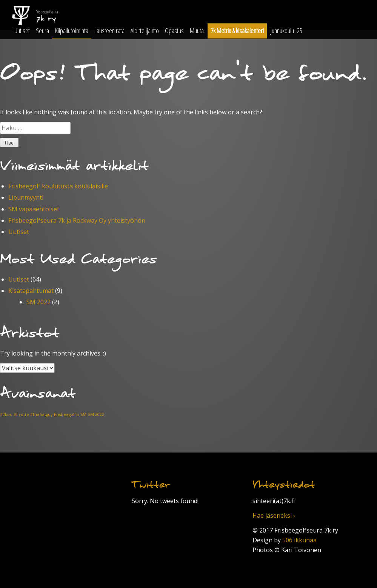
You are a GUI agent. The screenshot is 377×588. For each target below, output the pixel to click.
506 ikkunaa (299, 540)
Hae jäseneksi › (274, 516)
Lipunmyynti (26, 197)
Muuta (197, 31)
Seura (42, 31)
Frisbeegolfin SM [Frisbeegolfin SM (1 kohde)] (70, 414)
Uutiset (22, 31)
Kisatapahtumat (31, 291)
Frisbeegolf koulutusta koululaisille (58, 186)
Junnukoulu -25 (286, 31)
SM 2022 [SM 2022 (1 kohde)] (96, 414)
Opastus (174, 31)
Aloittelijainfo (145, 31)
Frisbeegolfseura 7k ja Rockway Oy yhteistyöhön (77, 220)
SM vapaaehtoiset (34, 209)
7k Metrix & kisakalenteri (237, 31)
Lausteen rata (109, 31)
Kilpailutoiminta (72, 31)
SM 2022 (38, 302)
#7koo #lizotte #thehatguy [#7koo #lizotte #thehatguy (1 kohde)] (26, 414)
